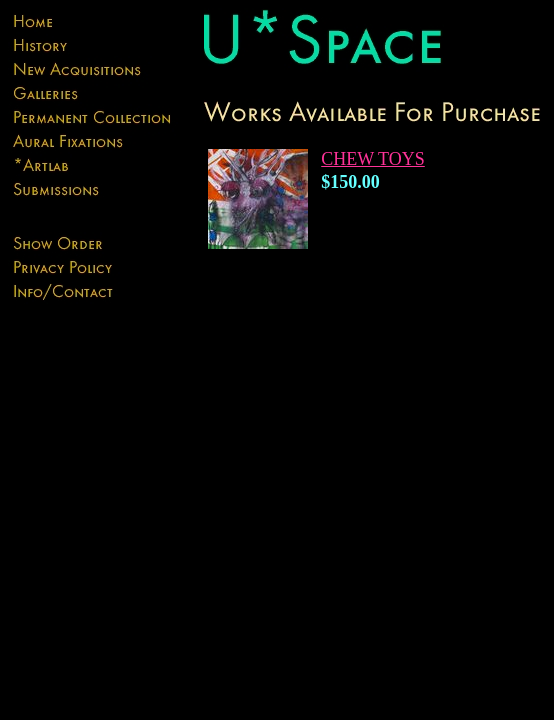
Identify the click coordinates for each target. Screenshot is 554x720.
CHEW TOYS (373, 159)
